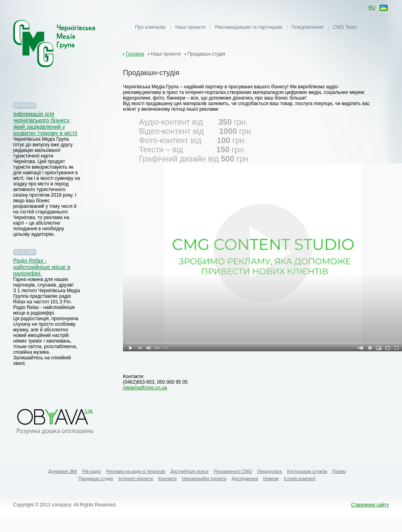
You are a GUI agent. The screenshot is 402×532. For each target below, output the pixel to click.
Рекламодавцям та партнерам (248, 27)
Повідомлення (307, 27)
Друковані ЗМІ (63, 471)
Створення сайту (370, 505)
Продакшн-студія (96, 478)
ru (372, 8)
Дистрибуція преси (190, 471)
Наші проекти (190, 27)
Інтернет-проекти (136, 478)
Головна (135, 54)
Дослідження (245, 478)
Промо (339, 471)
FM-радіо (92, 471)
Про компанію (150, 27)
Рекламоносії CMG (233, 471)
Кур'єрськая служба (307, 471)
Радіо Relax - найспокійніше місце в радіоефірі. (42, 267)
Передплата (269, 471)
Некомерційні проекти (204, 478)
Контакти (168, 478)
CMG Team (345, 27)
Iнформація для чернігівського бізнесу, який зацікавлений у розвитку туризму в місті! (45, 124)
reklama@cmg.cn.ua (145, 388)
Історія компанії (300, 478)
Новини (271, 478)
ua (383, 8)
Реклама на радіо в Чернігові (136, 471)
